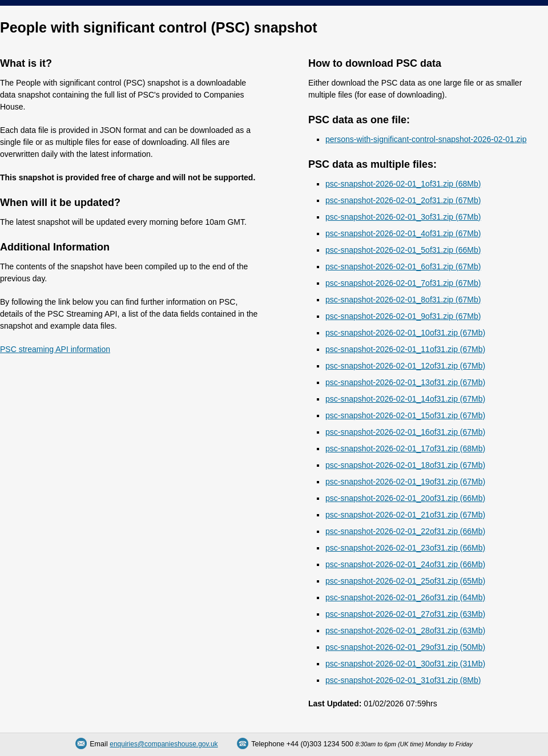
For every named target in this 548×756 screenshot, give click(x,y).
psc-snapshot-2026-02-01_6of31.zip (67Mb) (403, 266)
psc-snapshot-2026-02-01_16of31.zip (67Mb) (405, 432)
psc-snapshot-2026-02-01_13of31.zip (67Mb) (405, 382)
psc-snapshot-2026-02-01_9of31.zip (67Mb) (403, 316)
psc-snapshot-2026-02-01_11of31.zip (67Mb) (405, 349)
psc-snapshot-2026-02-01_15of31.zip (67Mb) (405, 415)
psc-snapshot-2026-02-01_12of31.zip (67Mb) (405, 366)
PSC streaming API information (55, 349)
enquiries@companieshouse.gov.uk (164, 744)
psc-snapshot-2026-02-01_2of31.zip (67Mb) (403, 200)
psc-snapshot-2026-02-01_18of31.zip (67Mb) (405, 465)
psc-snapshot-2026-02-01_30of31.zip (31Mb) (405, 664)
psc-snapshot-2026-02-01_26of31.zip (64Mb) (405, 597)
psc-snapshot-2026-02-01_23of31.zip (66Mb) (405, 548)
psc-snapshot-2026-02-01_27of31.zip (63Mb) (405, 614)
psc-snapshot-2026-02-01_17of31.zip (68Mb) (405, 448)
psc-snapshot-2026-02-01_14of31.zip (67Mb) (405, 399)
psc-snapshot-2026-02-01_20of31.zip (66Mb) (405, 498)
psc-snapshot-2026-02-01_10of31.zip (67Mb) (405, 333)
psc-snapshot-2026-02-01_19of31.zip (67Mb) (405, 482)
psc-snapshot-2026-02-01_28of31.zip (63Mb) (405, 630)
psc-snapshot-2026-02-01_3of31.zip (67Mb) (403, 217)
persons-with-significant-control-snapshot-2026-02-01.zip (426, 139)
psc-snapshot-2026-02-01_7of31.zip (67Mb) (403, 283)
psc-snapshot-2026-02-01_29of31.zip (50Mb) (405, 647)
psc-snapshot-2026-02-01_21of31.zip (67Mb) (405, 515)
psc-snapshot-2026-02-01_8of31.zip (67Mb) (403, 300)
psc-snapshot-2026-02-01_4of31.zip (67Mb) (403, 233)
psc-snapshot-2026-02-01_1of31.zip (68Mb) (403, 184)
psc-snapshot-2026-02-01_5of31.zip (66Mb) (403, 250)
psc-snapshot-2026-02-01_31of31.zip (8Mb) (403, 680)
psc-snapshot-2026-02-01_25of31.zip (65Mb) (405, 581)
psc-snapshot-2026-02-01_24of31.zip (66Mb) (405, 564)
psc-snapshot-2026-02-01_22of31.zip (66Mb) (405, 531)
